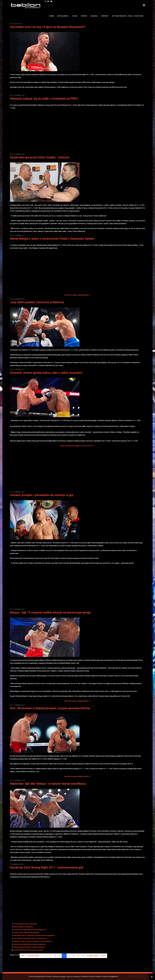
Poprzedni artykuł (33, 956)
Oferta (84, 16)
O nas (75, 16)
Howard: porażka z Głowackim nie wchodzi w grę (42, 495)
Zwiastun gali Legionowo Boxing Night (27, 933)
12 (64, 956)
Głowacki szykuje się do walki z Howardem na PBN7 (44, 99)
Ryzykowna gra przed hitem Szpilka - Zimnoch (40, 157)
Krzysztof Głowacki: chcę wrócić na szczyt (28, 950)
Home (51, 16)
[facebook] (45, 1)
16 (83, 956)
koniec (103, 956)
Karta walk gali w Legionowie (23, 927)
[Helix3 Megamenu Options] (144, 5)
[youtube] (51, 1)
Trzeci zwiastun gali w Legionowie (25, 924)
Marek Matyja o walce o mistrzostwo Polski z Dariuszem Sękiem (52, 239)
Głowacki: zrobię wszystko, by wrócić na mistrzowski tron (33, 941)
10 (55, 956)
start (23, 956)
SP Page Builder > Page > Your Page (128, 16)
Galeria (94, 16)
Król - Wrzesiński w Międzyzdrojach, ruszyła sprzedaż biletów (50, 708)
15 (78, 956)
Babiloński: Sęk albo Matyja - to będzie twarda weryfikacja (48, 784)
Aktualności (63, 16)
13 (69, 956)
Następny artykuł (93, 956)
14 (74, 956)
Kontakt (105, 16)
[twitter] (48, 1)
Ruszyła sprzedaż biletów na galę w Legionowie (30, 944)
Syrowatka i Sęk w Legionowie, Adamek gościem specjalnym (34, 935)
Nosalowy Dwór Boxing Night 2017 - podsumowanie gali (46, 867)
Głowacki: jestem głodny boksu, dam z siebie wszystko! (46, 373)
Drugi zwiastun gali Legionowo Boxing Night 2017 (30, 930)
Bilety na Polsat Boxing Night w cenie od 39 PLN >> (77, 446)
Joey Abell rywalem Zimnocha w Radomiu (37, 302)
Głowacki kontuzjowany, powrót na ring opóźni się (30, 938)
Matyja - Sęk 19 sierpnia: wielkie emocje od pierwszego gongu (50, 612)
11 (59, 956)
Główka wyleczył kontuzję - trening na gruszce (29, 947)
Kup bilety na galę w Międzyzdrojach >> (78, 295)
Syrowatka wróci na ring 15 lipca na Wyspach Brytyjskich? (48, 27)
